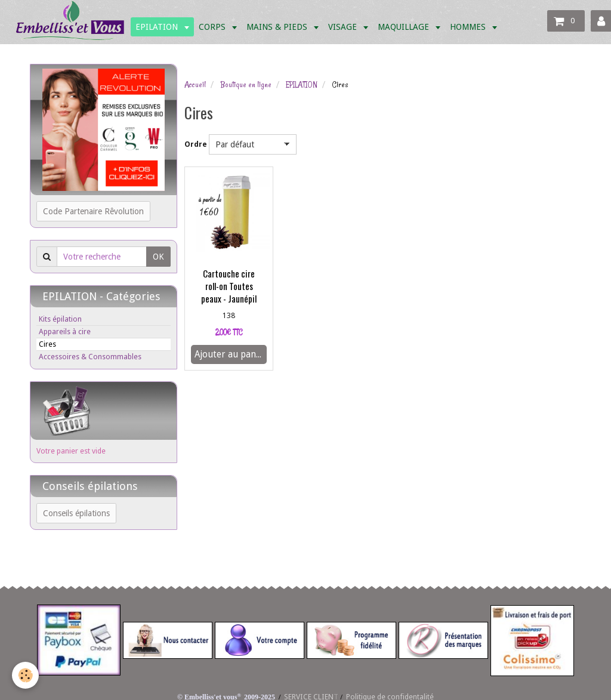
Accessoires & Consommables (90, 357)
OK (158, 257)
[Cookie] (25, 675)
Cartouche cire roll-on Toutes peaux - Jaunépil (229, 286)
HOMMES (469, 27)
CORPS (213, 27)
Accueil (195, 85)
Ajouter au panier (231, 354)
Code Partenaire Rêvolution (93, 211)
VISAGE (344, 27)
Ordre (196, 144)
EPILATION (158, 27)
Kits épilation (60, 319)
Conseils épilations (76, 513)
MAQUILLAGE (405, 27)
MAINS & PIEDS (278, 27)
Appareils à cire (65, 332)
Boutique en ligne (246, 85)
